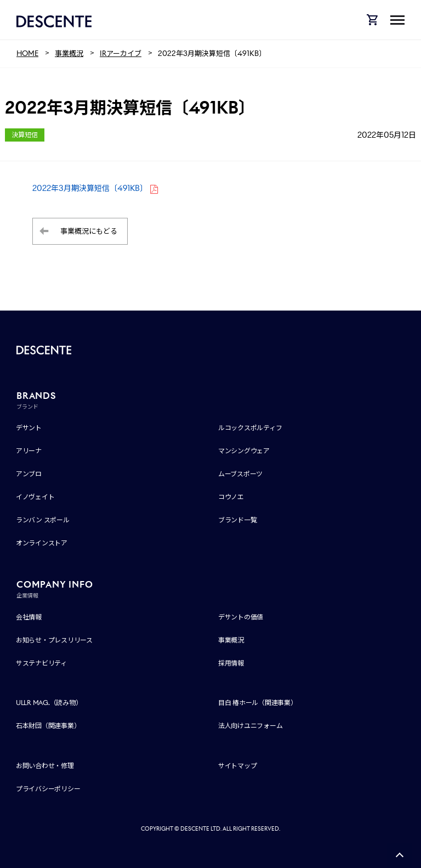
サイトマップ (238, 766)
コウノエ (231, 497)
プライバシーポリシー (48, 789)
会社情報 (29, 617)
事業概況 (231, 640)
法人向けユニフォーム (251, 726)
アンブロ (29, 474)
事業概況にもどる (89, 231)
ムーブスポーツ (240, 474)
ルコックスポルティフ (250, 428)
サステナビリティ (41, 663)
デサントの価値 (241, 617)
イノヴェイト (35, 497)
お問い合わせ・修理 (45, 766)
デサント (29, 428)
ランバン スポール (43, 520)
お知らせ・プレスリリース (54, 640)
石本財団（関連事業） (48, 726)
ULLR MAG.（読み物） (49, 703)
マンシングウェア (244, 451)
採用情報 (231, 663)
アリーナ (29, 451)
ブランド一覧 (238, 520)
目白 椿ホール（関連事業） (258, 703)
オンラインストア (42, 543)
